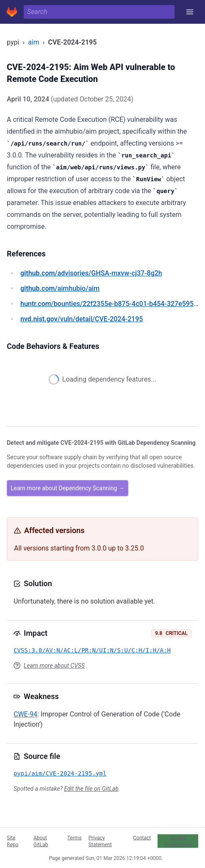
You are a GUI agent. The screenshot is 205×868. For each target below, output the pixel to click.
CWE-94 (25, 714)
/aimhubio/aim (60, 288)
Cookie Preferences (178, 841)
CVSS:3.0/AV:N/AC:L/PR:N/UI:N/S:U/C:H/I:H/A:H (92, 650)
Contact (142, 837)
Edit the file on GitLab (91, 789)
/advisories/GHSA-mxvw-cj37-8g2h (91, 273)
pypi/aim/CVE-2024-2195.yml (60, 773)
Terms (75, 837)
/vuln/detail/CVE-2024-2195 (82, 319)
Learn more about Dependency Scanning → (68, 488)
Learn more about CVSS (54, 666)
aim (34, 42)
